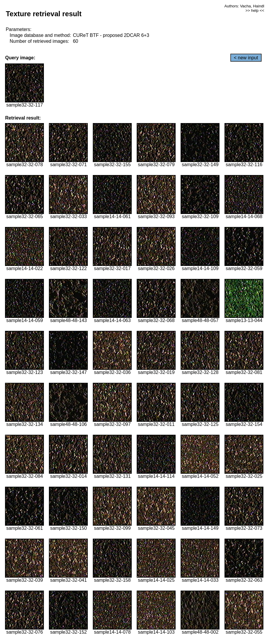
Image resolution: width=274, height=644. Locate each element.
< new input (246, 58)
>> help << (255, 10)
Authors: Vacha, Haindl (244, 6)
